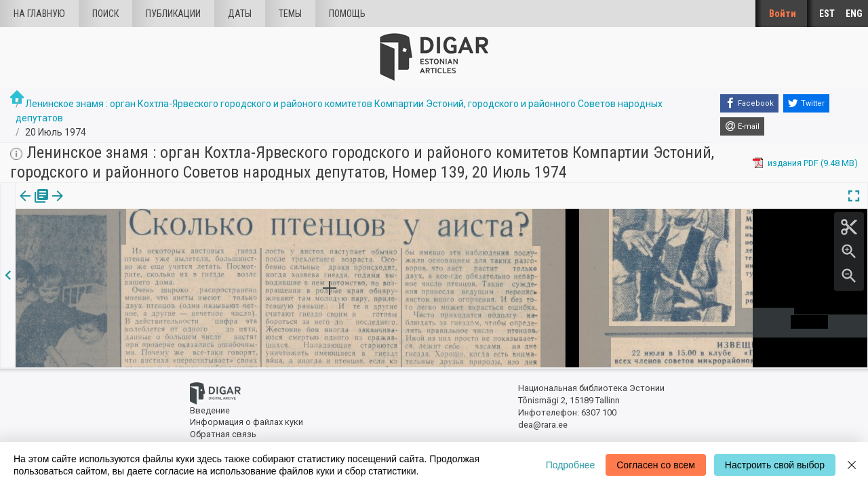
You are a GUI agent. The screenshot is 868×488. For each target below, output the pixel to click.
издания (32, 205)
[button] (111, 205)
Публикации (173, 14)
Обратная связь (223, 434)
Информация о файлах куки (246, 422)
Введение (210, 410)
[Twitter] (806, 104)
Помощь (347, 14)
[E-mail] (742, 127)
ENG (854, 14)
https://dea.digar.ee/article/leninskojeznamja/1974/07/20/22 (136, 243)
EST (827, 14)
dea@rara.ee (543, 425)
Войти (783, 14)
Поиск (105, 14)
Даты (240, 14)
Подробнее (571, 465)
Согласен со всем (656, 465)
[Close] (852, 465)
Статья (90, 205)
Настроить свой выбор (775, 465)
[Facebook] (749, 104)
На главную (39, 14)
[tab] (32, 206)
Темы (290, 14)
